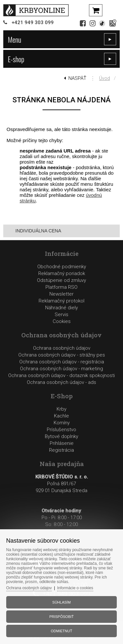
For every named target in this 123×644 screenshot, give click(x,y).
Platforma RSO (61, 287)
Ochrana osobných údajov (62, 348)
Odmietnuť (61, 631)
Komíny (62, 423)
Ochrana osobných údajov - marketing (61, 369)
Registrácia (61, 450)
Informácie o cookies (75, 588)
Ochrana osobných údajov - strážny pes (62, 355)
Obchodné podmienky (62, 267)
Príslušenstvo (61, 430)
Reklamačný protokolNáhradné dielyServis (61, 308)
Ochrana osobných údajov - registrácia (62, 362)
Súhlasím (61, 602)
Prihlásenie (62, 443)
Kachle (61, 416)
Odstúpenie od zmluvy (61, 280)
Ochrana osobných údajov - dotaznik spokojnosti (61, 375)
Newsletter (61, 294)
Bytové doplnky (61, 436)
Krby (61, 409)
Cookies (62, 321)
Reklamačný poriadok (62, 273)
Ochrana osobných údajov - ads (61, 382)
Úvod (105, 78)
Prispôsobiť (62, 617)
